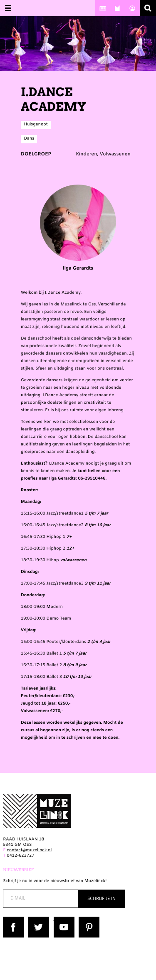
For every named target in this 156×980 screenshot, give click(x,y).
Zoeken (148, 8)
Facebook (13, 919)
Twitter (36, 919)
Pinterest (88, 919)
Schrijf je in (102, 899)
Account (132, 8)
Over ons (117, 8)
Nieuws (103, 8)
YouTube (63, 919)
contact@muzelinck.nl (29, 851)
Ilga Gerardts (78, 228)
